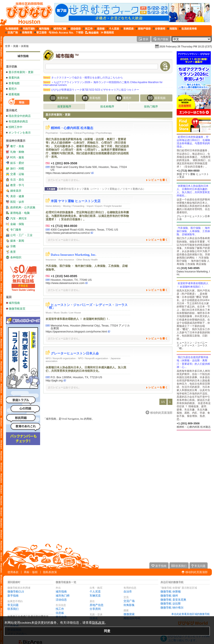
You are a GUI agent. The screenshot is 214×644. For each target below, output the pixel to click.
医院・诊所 (17, 202)
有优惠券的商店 (18, 121)
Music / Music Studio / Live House (63, 313)
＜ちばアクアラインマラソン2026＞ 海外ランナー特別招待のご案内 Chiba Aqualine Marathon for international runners (103, 84)
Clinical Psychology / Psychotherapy (93, 133)
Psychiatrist (52, 133)
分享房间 (95, 609)
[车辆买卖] (127, 29)
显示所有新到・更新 (21, 72)
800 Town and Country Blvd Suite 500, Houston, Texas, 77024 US (89, 168)
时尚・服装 (17, 157)
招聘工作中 (15, 127)
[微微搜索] (12, 29)
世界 (8, 46)
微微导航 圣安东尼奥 (173, 600)
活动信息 (61, 600)
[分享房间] (159, 29)
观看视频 (14, 94)
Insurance (51, 260)
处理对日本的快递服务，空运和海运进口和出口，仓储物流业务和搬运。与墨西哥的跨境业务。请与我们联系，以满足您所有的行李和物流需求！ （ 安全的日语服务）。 (87, 216)
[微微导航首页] (27, 13)
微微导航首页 (17, 309)
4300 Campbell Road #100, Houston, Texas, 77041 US (84, 230)
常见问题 (13, 605)
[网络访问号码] (61, 32)
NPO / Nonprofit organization (61, 358)
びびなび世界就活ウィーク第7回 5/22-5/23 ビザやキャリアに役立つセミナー (91, 90)
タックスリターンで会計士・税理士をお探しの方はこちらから (83, 78)
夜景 (13, 252)
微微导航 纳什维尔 (172, 608)
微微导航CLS (16, 592)
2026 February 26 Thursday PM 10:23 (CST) (186, 47)
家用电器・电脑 (20, 213)
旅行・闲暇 (17, 168)
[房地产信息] (143, 29)
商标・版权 (31, 572)
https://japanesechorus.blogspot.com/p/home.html (76, 332)
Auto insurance (66, 260)
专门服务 (16, 230)
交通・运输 (17, 174)
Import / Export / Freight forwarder (104, 206)
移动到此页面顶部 (197, 572)
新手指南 (13, 596)
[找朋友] (172, 29)
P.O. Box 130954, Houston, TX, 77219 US (76, 377)
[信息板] (100, 29)
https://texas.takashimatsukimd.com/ (68, 173)
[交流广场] (12, 32)
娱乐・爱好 (17, 163)
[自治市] (28, 29)
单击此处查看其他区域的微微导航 (191, 614)
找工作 (60, 609)
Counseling (66, 133)
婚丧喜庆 (16, 191)
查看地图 (14, 83)
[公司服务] (92, 32)
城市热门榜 (63, 596)
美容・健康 (17, 196)
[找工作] (88, 29)
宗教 (13, 246)
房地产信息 (97, 605)
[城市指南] (43, 29)
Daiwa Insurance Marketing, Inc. (74, 255)
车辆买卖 (95, 596)
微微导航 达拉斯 (171, 604)
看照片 (13, 89)
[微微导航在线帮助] (80, 32)
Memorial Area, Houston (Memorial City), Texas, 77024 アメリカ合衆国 (90, 327)
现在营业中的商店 (20, 116)
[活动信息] (74, 29)
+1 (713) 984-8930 (64, 226)
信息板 (60, 613)
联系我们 (13, 609)
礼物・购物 (17, 152)
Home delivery (53, 206)
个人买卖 (95, 592)
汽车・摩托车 (19, 218)
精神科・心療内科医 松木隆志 (72, 128)
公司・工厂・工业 (21, 235)
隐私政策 (98, 623)
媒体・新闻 (17, 241)
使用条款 (13, 572)
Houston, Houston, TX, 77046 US (71, 280)
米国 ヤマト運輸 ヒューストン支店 (76, 201)
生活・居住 (17, 180)
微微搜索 (129, 614)
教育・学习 (17, 185)
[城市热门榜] (59, 29)
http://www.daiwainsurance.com (65, 283)
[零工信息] (41, 32)
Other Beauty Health (87, 260)
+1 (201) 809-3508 (64, 163)
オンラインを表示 (20, 133)
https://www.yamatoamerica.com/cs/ (68, 233)
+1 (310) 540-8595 (64, 276)
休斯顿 (25, 46)
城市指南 (23, 56)
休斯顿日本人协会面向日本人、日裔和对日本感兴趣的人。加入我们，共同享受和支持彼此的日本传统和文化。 (86, 369)
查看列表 (14, 78)
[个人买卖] (113, 29)
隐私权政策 (50, 572)
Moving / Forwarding (74, 206)
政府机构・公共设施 (23, 207)
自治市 (128, 592)
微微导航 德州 (169, 596)
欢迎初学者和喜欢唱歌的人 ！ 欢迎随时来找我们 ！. (78, 319)
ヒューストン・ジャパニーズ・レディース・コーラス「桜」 (87, 306)
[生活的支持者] (188, 29)
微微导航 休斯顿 (171, 592)
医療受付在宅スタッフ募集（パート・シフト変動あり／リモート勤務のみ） (102, 189)
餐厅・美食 (17, 146)
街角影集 (129, 605)
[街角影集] (26, 32)
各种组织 (16, 257)
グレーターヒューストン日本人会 (75, 353)
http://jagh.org (54, 380)
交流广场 (129, 601)
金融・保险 (17, 224)
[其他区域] (107, 32)
